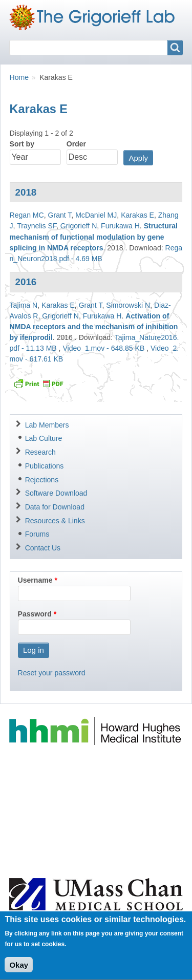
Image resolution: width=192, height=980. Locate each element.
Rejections (42, 480)
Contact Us (43, 548)
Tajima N (24, 305)
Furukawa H (120, 226)
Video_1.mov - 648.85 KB (103, 348)
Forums (37, 534)
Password (35, 614)
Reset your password (52, 673)
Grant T (60, 215)
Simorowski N (128, 305)
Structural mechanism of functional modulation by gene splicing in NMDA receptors (94, 237)
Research (40, 452)
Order (76, 144)
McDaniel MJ (96, 215)
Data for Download (55, 507)
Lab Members (47, 425)
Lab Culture (44, 438)
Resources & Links (55, 521)
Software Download (56, 493)
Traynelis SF (37, 226)
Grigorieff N (79, 226)
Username (35, 580)
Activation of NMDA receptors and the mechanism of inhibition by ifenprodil (94, 327)
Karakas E (137, 215)
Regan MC (27, 215)
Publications (45, 466)
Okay (19, 972)
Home (19, 77)
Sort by (22, 144)
